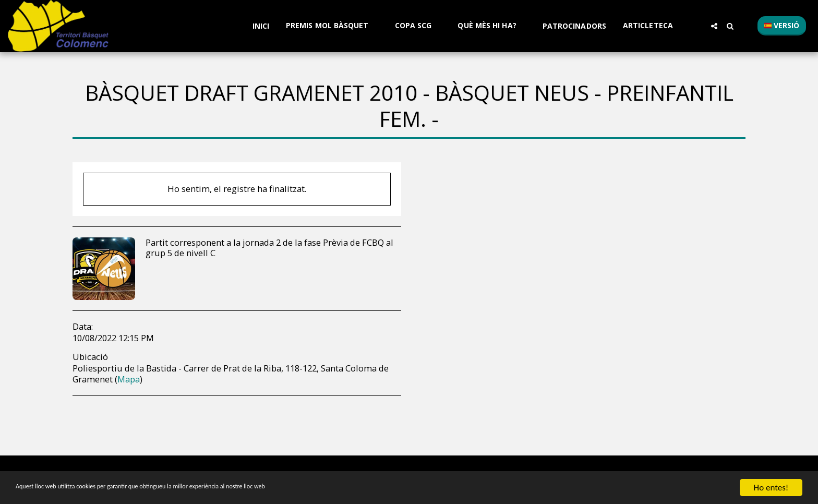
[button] (332, 26)
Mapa (129, 379)
